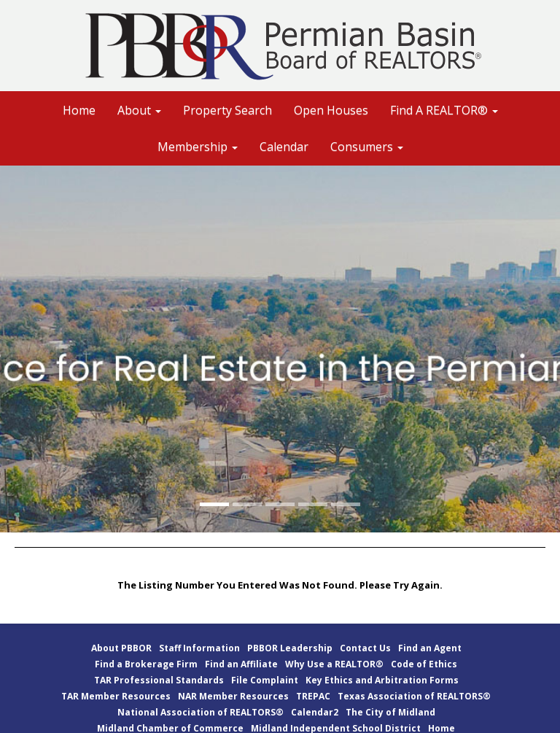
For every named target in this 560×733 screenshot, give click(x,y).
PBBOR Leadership (290, 648)
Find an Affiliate (241, 664)
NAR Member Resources (233, 696)
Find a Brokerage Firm (146, 664)
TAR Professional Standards (159, 680)
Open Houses (331, 110)
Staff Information (199, 648)
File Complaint (265, 680)
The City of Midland (390, 712)
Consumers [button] (367, 147)
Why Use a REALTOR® (334, 664)
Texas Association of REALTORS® (414, 696)
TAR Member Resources (116, 696)
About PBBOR (121, 648)
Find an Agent (430, 648)
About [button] (139, 110)
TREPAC (313, 696)
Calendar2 (315, 712)
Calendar (284, 147)
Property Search (227, 110)
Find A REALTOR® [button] (444, 110)
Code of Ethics (424, 664)
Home (79, 110)
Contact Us (365, 648)
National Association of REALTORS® (201, 712)
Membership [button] (198, 147)
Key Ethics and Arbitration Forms (382, 680)
